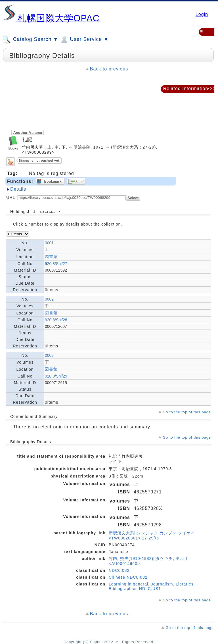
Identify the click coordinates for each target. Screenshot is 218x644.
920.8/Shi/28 (56, 320)
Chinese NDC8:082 (128, 577)
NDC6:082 (119, 570)
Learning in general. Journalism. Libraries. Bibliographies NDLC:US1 (152, 586)
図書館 (51, 257)
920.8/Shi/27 (56, 264)
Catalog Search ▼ (30, 39)
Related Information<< (189, 88)
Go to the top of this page (187, 412)
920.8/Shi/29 (56, 376)
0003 (49, 355)
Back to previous (109, 69)
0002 (49, 299)
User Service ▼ (84, 39)
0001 (49, 243)
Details (18, 189)
